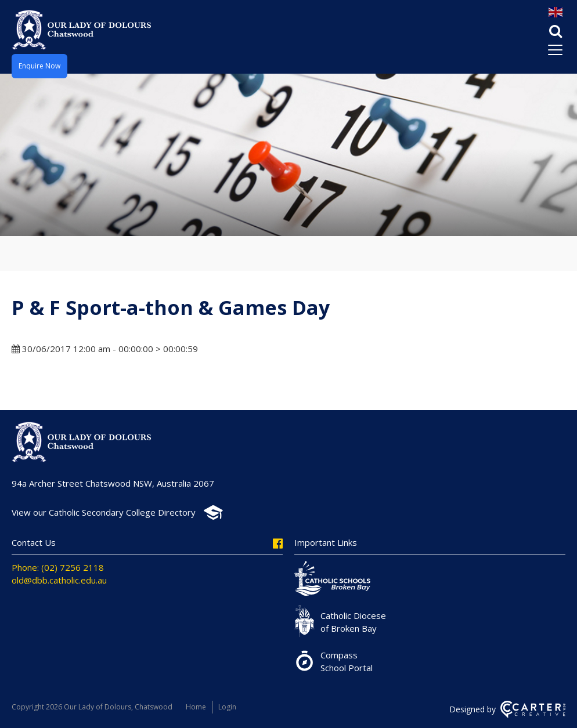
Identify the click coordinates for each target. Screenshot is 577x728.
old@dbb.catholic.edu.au (59, 580)
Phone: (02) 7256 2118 (58, 567)
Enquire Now (39, 66)
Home (196, 707)
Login (227, 707)
